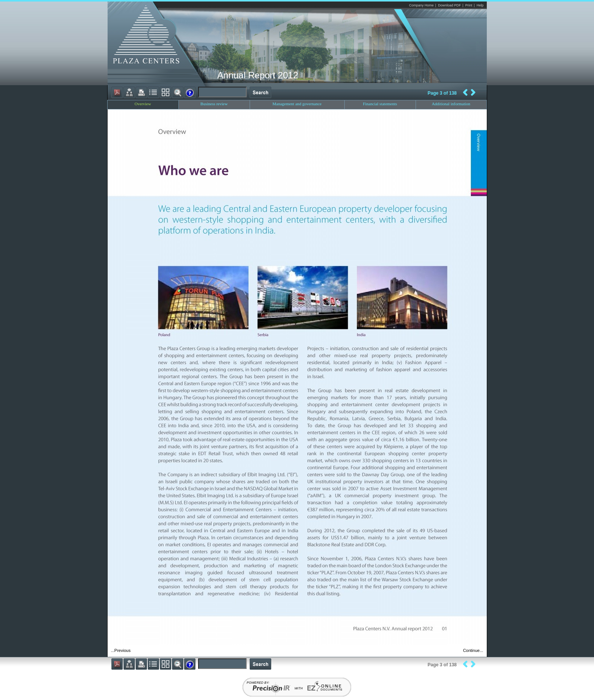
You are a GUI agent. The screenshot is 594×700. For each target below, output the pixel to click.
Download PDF (449, 5)
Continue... (473, 650)
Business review (214, 104)
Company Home (421, 5)
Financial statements (380, 104)
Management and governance (297, 104)
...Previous (121, 650)
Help (480, 5)
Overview (143, 104)
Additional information (451, 104)
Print (469, 5)
